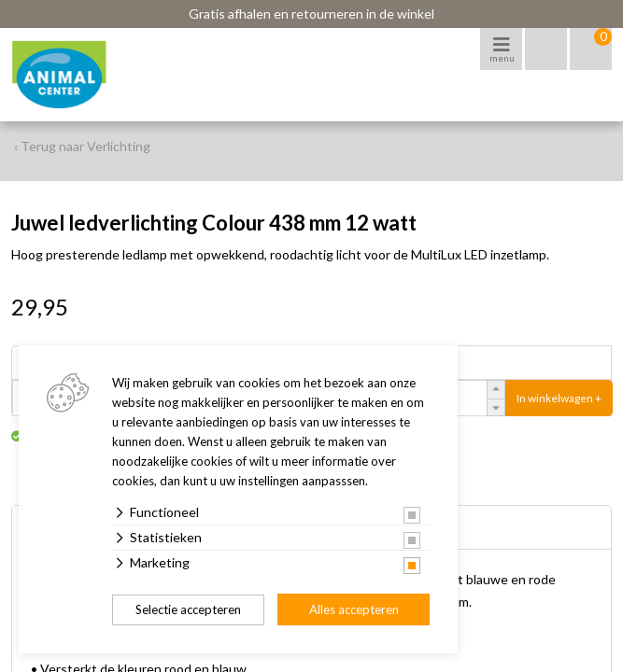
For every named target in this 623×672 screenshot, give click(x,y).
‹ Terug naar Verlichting (82, 146)
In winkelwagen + (559, 398)
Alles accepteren (354, 609)
